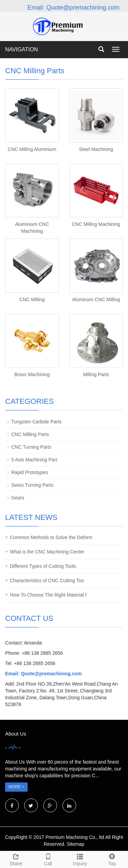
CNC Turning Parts (31, 447)
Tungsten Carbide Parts (36, 422)
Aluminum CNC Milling (96, 299)
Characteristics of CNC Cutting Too (47, 580)
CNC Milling (32, 299)
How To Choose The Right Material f (48, 595)
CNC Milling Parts (30, 434)
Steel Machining (96, 149)
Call (48, 859)
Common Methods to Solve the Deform (51, 537)
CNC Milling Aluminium (32, 149)
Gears (18, 498)
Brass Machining (32, 374)
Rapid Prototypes (30, 472)
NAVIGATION (22, 49)
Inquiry (80, 859)
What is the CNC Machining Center (47, 552)
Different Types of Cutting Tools (43, 566)
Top (112, 859)
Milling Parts (96, 374)
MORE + (16, 787)
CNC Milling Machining (96, 224)
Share (16, 859)
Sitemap (76, 844)
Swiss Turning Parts (32, 485)
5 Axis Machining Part (34, 460)
